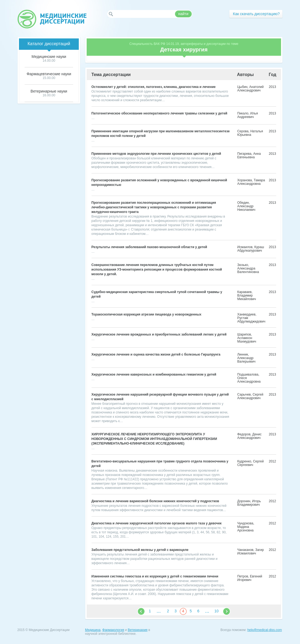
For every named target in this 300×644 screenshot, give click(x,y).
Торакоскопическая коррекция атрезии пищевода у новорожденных (146, 314)
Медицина (93, 630)
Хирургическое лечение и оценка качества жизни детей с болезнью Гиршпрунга (156, 354)
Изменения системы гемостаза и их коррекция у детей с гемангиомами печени (155, 576)
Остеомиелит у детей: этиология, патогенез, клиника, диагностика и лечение (154, 87)
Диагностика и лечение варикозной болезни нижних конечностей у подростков (155, 501)
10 (217, 611)
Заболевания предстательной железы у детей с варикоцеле (140, 550)
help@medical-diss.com (265, 630)
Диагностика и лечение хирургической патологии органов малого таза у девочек (157, 523)
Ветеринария (138, 630)
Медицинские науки (49, 57)
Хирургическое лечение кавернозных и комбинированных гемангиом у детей (154, 374)
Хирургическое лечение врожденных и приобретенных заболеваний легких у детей (159, 334)
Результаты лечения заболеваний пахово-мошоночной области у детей (149, 247)
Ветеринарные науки (49, 91)
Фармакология (113, 630)
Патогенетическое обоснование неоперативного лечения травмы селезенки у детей (159, 113)
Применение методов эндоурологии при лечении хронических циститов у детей (156, 154)
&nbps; (141, 611)
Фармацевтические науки (49, 74)
